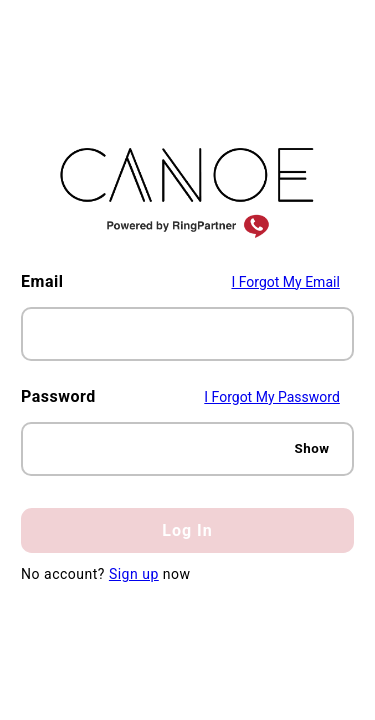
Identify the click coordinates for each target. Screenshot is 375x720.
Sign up (134, 574)
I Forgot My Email (285, 282)
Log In (187, 530)
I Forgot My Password (272, 397)
